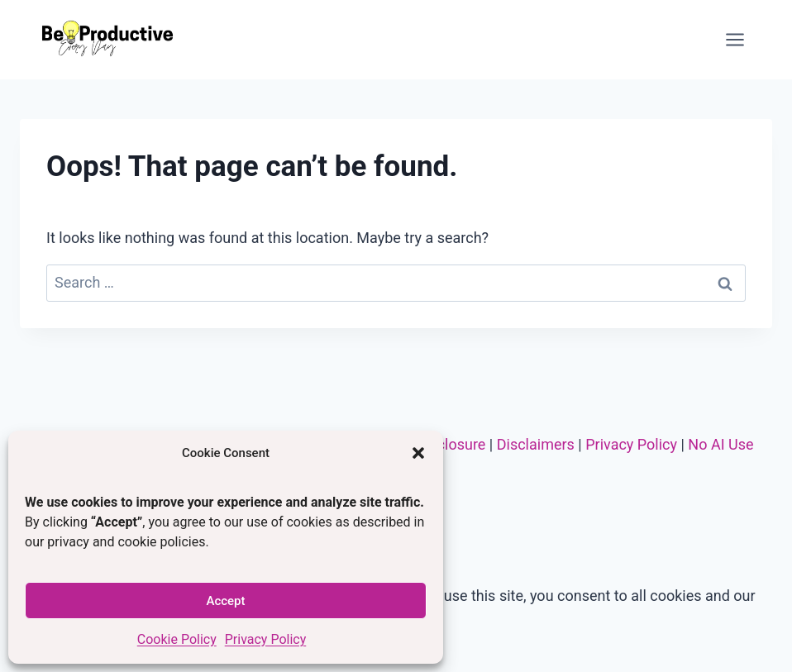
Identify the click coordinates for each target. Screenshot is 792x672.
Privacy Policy (266, 639)
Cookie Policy (177, 639)
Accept (225, 601)
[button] (418, 453)
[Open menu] (735, 39)
